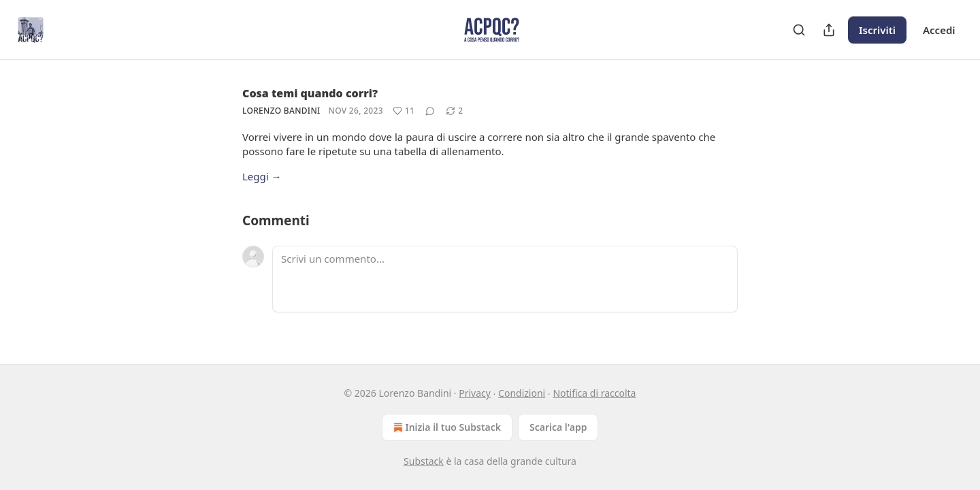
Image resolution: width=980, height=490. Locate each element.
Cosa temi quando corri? (310, 93)
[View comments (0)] (430, 111)
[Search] (799, 30)
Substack (424, 461)
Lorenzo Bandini (281, 111)
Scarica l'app (558, 427)
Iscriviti (877, 30)
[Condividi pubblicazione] (829, 30)
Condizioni (522, 393)
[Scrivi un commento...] (505, 279)
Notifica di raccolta (594, 393)
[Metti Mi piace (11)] (404, 111)
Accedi (939, 30)
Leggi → (262, 176)
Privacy (475, 393)
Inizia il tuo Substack (446, 427)
